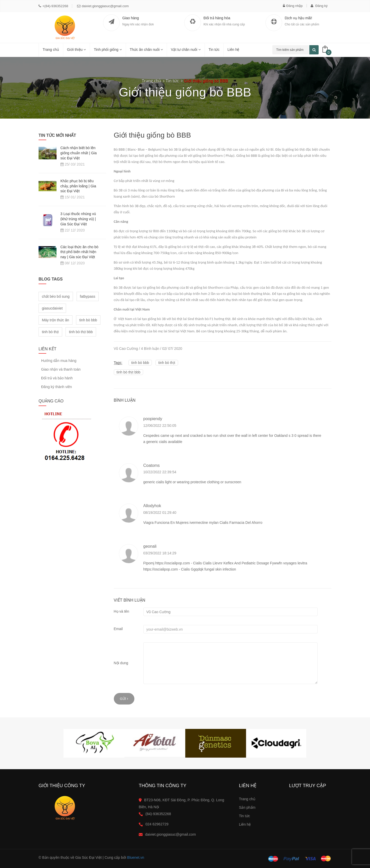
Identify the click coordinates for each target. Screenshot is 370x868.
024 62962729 (157, 824)
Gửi (124, 699)
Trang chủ (51, 50)
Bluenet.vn (136, 857)
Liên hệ (233, 50)
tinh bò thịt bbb (129, 372)
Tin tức (244, 816)
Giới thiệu (76, 50)
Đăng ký (319, 6)
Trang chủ (247, 799)
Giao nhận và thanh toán (61, 369)
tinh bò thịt (167, 363)
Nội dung (121, 663)
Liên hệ (245, 824)
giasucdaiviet (52, 308)
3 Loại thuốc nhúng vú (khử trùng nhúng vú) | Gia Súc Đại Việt (78, 219)
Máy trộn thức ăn (55, 320)
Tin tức (214, 50)
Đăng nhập (293, 6)
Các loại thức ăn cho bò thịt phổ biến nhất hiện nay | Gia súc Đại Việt (79, 252)
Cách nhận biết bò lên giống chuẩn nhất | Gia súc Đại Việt (78, 153)
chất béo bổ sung (56, 296)
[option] (94, 743)
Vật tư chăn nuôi (186, 50)
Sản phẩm (247, 807)
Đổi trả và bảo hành (57, 378)
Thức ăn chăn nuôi (146, 50)
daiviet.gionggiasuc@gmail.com (103, 6)
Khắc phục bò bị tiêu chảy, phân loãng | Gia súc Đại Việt (78, 186)
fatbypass (88, 296)
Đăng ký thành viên (57, 387)
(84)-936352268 (158, 814)
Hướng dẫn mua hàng (59, 361)
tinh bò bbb (140, 363)
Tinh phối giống (108, 50)
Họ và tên (122, 611)
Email (118, 629)
